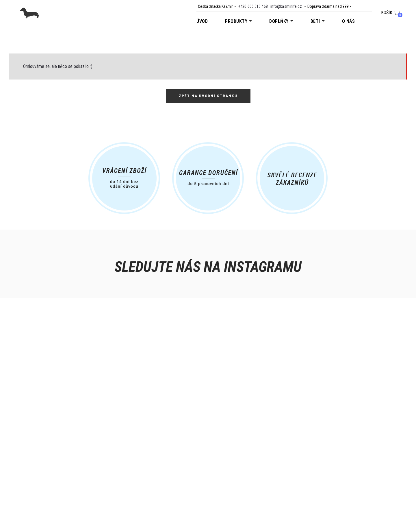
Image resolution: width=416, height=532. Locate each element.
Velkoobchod (126, 471)
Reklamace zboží (62, 494)
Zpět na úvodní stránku (208, 96)
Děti (315, 21)
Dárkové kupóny (129, 479)
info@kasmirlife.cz (286, 6)
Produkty (236, 21)
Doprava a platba (62, 464)
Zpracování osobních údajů (71, 479)
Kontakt (53, 456)
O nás (349, 21)
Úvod (202, 21)
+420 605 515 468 (253, 6)
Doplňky (279, 21)
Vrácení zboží (59, 486)
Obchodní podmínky (64, 471)
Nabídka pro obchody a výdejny (143, 464)
